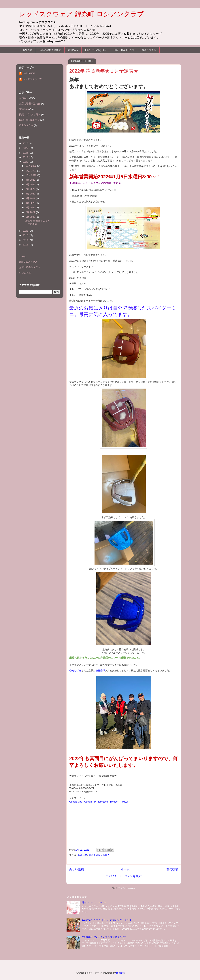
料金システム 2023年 (94, 902)
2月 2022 (31, 212)
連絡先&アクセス (28, 262)
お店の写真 (25, 273)
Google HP (90, 802)
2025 (26, 148)
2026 (26, 143)
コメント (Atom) (127, 888)
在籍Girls (73, 50)
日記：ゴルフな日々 (96, 50)
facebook (103, 802)
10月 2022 (31, 175)
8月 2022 (31, 185)
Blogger (114, 802)
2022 (26, 162)
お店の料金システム (30, 267)
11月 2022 (31, 171)
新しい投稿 (77, 869)
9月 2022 (31, 180)
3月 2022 (31, 208)
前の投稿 (172, 869)
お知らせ (27, 50)
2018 (26, 245)
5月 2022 (31, 198)
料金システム (149, 50)
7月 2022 (31, 189)
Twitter (124, 802)
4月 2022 (31, 203)
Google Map (76, 802)
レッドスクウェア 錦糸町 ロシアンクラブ (81, 14)
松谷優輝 (100, 670)
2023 (26, 157)
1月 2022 (31, 217)
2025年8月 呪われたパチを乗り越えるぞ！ (104, 937)
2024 (26, 153)
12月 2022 (31, 166)
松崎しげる (75, 670)
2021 (26, 231)
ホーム (125, 869)
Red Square (29, 73)
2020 (26, 235)
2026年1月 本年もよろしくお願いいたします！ (107, 920)
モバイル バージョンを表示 (124, 876)
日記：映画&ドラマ (124, 50)
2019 (26, 240)
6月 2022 (31, 194)
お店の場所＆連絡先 (50, 50)
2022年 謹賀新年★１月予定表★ (104, 71)
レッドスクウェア (32, 79)
